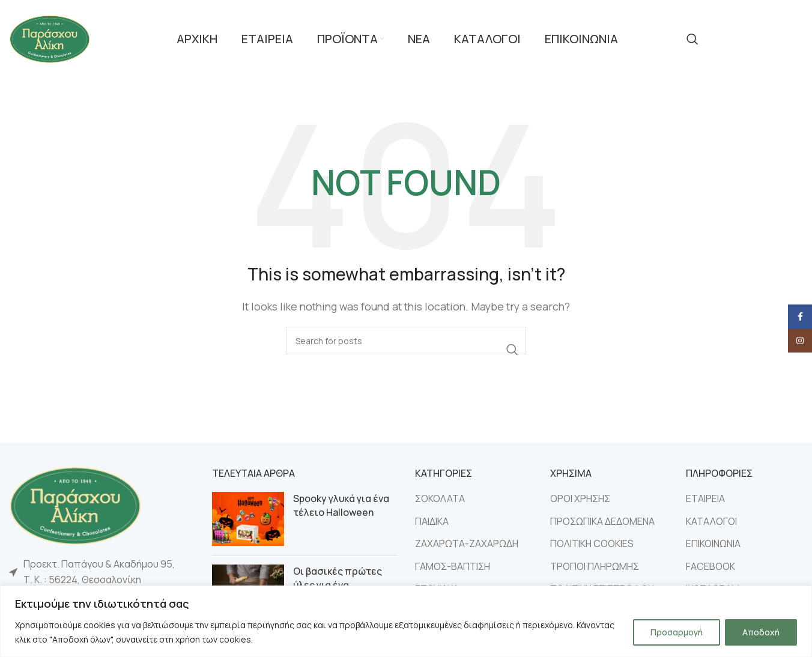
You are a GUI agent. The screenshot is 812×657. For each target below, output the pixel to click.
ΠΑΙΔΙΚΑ (432, 521)
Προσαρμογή (677, 632)
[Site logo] (50, 38)
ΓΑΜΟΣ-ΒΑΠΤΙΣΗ (453, 566)
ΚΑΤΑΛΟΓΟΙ (711, 521)
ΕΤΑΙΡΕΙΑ (705, 498)
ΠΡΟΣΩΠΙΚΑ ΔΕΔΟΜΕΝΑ (602, 521)
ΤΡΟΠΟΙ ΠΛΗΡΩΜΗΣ (595, 566)
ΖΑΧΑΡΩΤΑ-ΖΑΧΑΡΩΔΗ (467, 543)
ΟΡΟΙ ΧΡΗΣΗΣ (580, 498)
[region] (406, 621)
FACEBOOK (710, 566)
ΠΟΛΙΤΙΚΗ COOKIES (592, 543)
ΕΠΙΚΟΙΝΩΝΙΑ (713, 543)
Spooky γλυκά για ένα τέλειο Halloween (341, 505)
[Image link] (75, 504)
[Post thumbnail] (248, 519)
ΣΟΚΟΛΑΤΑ (440, 498)
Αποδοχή (761, 632)
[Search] (692, 39)
